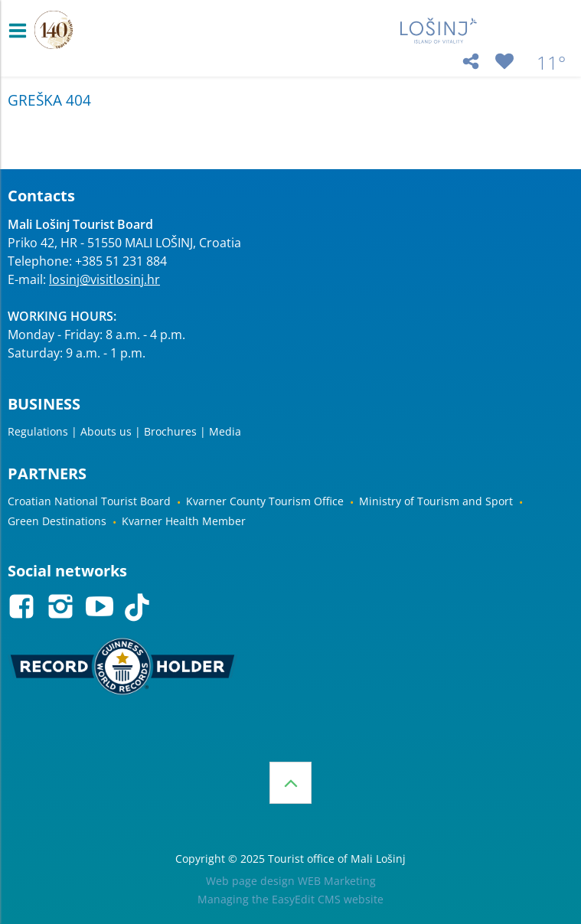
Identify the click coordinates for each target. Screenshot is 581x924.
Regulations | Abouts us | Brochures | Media (124, 431)
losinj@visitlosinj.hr (104, 279)
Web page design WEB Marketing (291, 881)
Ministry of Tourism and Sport (436, 501)
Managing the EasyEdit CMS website (290, 899)
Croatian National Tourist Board (89, 501)
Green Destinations (57, 521)
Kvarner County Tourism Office (265, 501)
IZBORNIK (21, 31)
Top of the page (290, 783)
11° (551, 63)
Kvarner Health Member (184, 521)
